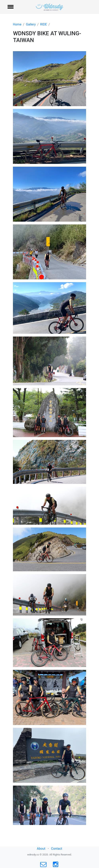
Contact (57, 849)
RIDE (44, 24)
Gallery (31, 24)
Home (17, 24)
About (41, 849)
